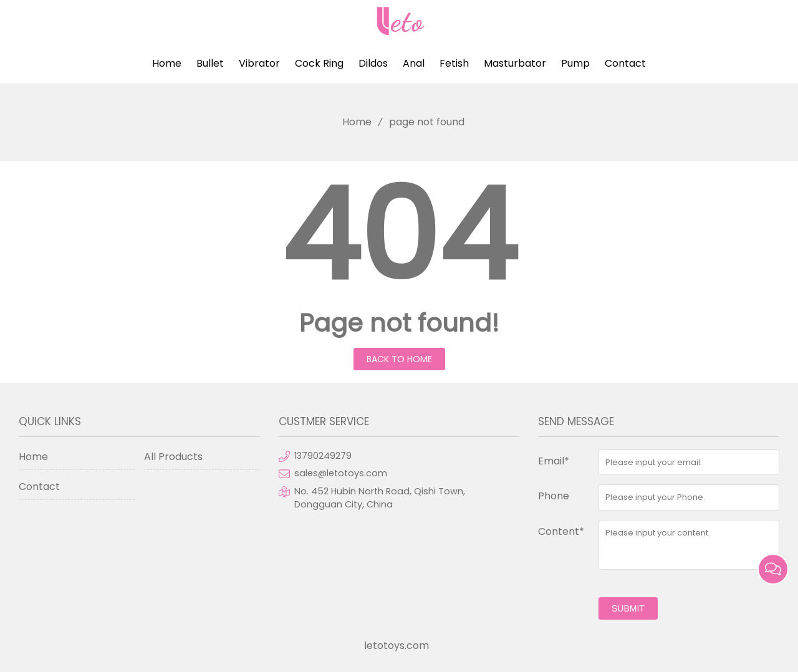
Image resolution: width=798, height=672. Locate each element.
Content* (561, 531)
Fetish (454, 63)
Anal (414, 63)
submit (628, 608)
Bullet (210, 63)
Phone (554, 496)
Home (167, 63)
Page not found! (399, 323)
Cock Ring (319, 63)
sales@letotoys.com (341, 473)
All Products (173, 457)
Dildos (373, 63)
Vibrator (259, 63)
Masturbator (515, 63)
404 (399, 236)
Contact (625, 63)
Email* (554, 461)
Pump (575, 63)
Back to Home (399, 359)
